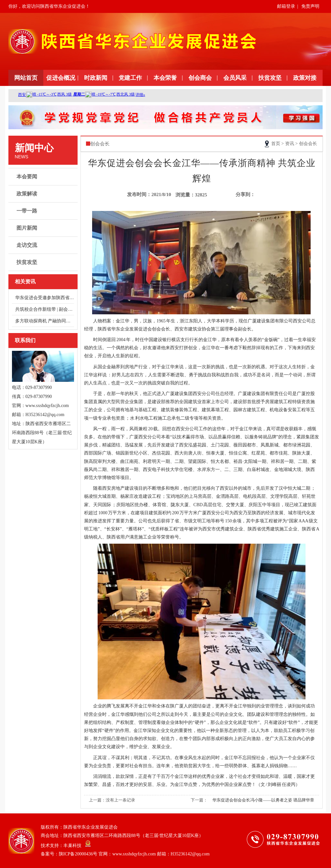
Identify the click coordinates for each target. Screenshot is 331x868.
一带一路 (44, 211)
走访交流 (44, 245)
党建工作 (130, 78)
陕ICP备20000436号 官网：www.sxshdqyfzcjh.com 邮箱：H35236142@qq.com (134, 854)
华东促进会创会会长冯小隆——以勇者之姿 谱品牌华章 (263, 800)
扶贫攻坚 (270, 78)
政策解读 (44, 194)
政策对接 (305, 78)
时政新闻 (96, 78)
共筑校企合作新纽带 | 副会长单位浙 (45, 309)
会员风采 (235, 78)
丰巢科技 (72, 846)
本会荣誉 (165, 78)
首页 (276, 144)
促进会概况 (61, 78)
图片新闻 (44, 228)
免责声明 (310, 6)
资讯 (290, 144)
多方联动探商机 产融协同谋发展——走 (45, 321)
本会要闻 (44, 177)
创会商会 (200, 78)
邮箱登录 (286, 6)
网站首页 (26, 78)
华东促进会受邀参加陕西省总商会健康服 (45, 298)
